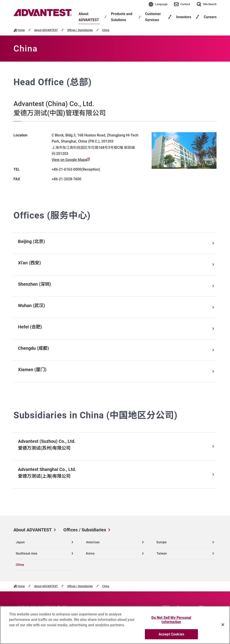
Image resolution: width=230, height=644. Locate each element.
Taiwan (162, 553)
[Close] (223, 630)
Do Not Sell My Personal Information (171, 625)
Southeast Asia (27, 553)
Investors (184, 17)
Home (21, 30)
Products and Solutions (122, 17)
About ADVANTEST (89, 17)
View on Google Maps (71, 160)
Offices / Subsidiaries (80, 30)
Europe (162, 542)
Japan (20, 542)
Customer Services (153, 17)
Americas (93, 542)
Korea (90, 553)
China (106, 30)
